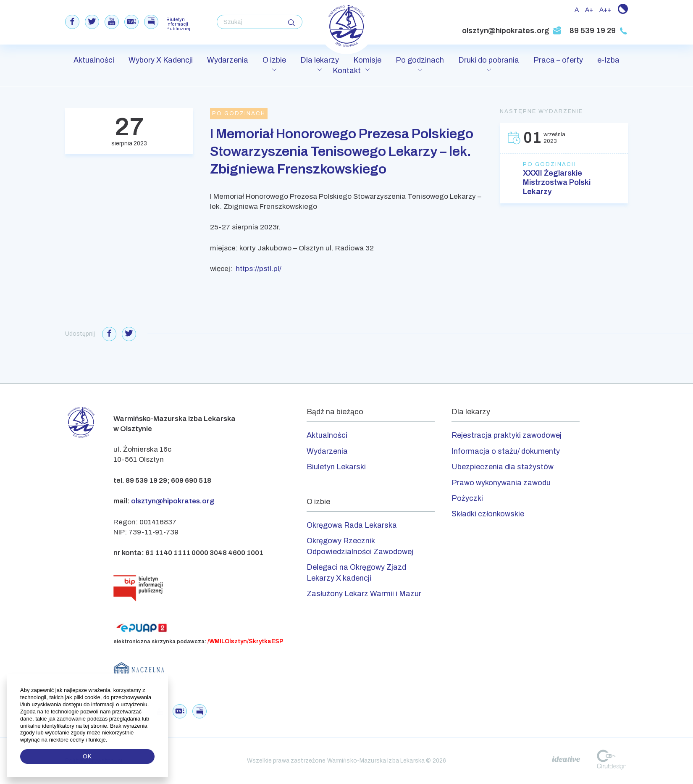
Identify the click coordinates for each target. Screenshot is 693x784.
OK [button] (87, 756)
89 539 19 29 (599, 31)
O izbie (274, 60)
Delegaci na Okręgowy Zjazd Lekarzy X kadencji (356, 572)
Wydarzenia (228, 60)
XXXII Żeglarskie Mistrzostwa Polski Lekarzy (557, 182)
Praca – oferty (558, 60)
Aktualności (94, 60)
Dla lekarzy (320, 60)
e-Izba (608, 60)
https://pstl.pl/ (259, 269)
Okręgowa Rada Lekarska (352, 525)
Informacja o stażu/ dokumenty (506, 451)
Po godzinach (420, 60)
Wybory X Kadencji (161, 60)
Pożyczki (467, 498)
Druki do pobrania (489, 60)
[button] (108, 740)
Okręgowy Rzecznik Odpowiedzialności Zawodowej (360, 546)
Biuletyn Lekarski (336, 467)
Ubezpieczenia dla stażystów (503, 467)
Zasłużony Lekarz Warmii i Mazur (364, 594)
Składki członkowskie (488, 514)
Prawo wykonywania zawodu (501, 483)
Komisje (367, 60)
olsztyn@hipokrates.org (512, 31)
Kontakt (347, 71)
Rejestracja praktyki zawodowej (507, 435)
